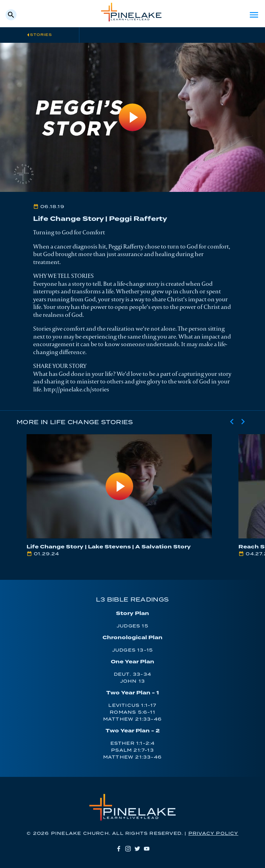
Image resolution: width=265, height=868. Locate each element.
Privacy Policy (213, 834)
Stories (41, 35)
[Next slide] (243, 422)
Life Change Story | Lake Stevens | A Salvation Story (109, 547)
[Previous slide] (232, 422)
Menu (254, 15)
